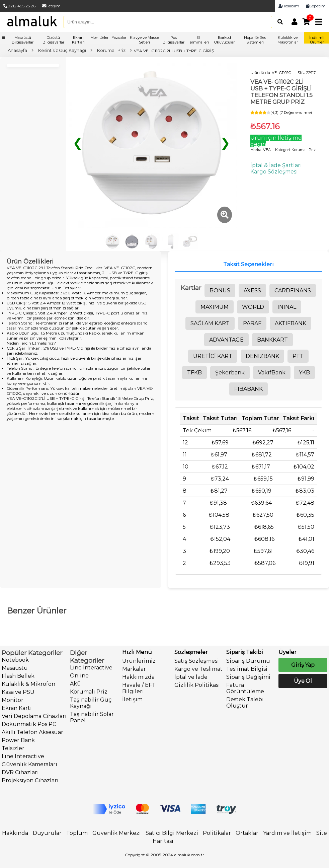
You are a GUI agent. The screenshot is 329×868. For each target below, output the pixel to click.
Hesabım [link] (289, 6)
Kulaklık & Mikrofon (28, 684)
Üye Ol (303, 681)
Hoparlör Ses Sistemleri (255, 40)
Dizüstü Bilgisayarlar (53, 40)
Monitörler (99, 38)
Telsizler (13, 748)
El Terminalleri (198, 40)
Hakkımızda (138, 677)
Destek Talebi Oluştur (245, 703)
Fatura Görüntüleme (245, 688)
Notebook (15, 660)
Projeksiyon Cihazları (30, 780)
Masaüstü (15, 668)
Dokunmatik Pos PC (29, 724)
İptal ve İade (191, 677)
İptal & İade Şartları (276, 165)
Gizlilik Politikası (197, 685)
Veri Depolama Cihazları (34, 716)
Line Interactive (23, 756)
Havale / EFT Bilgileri (139, 688)
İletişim (51, 6)
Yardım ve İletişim (287, 833)
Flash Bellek (18, 676)
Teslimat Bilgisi (247, 669)
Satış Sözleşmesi (197, 661)
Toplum (77, 833)
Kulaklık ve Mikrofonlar (288, 40)
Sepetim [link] (316, 6)
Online (79, 676)
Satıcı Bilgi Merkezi (172, 833)
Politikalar (217, 833)
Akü (75, 684)
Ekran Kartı (17, 708)
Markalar (134, 669)
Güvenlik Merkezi (117, 833)
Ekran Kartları (78, 40)
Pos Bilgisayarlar (174, 40)
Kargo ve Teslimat (198, 669)
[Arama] (278, 22)
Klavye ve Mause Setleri (144, 40)
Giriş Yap (303, 665)
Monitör (13, 700)
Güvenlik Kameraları (29, 764)
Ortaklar (247, 833)
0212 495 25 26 (19, 6)
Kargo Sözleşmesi (274, 172)
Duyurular (47, 833)
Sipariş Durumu (248, 661)
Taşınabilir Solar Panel (92, 717)
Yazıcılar (119, 38)
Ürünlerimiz (139, 661)
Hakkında (15, 833)
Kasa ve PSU (18, 692)
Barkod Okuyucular (224, 40)
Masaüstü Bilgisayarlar (23, 40)
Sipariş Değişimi (248, 677)
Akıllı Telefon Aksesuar (32, 732)
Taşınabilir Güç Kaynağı (91, 703)
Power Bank (18, 740)
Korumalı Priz (89, 692)
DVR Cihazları (20, 772)
